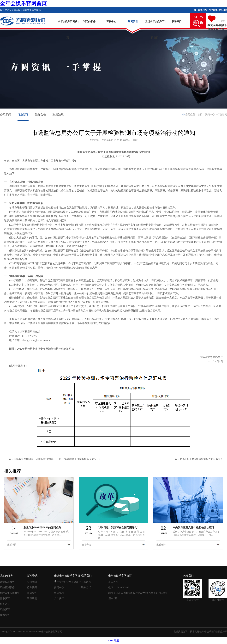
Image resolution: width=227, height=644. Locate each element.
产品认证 (5, 609)
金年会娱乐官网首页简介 (68, 582)
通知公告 (41, 115)
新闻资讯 (133, 21)
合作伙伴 (59, 598)
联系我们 (177, 21)
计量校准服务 (7, 582)
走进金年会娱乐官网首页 (155, 27)
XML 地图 (114, 641)
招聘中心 (59, 587)
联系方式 (86, 587)
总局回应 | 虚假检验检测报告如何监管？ (201, 459)
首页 (200, 115)
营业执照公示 (180, 632)
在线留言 (86, 582)
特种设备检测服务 (10, 593)
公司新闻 (6, 115)
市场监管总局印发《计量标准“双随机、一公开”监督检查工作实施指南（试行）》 (57, 459)
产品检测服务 (7, 587)
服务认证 (5, 604)
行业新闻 (23, 115)
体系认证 (5, 598)
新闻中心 (210, 115)
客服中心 (111, 21)
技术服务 (5, 615)
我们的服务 (89, 21)
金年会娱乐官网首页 (23, 3)
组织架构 (59, 593)
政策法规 (58, 115)
